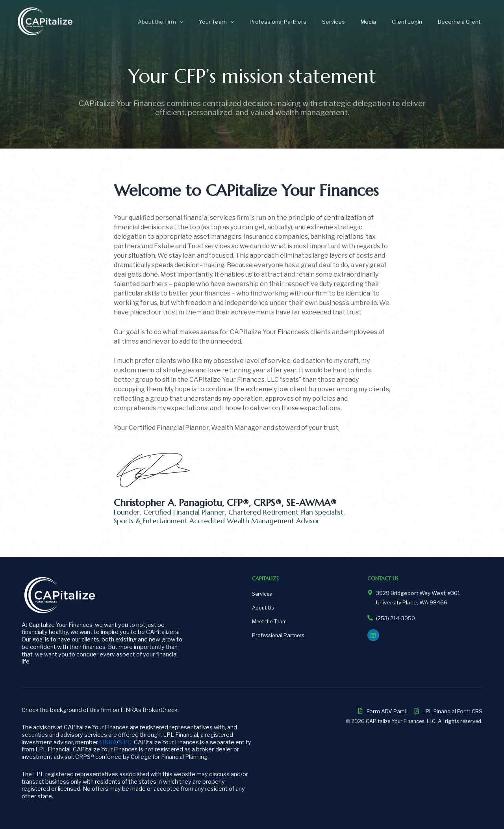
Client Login (414, 22)
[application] (212, 22)
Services (351, 22)
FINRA (108, 742)
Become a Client (461, 22)
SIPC (125, 742)
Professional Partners (301, 22)
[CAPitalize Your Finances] (45, 21)
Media (381, 22)
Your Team (244, 22)
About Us (263, 608)
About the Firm (193, 22)
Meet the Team (269, 622)
